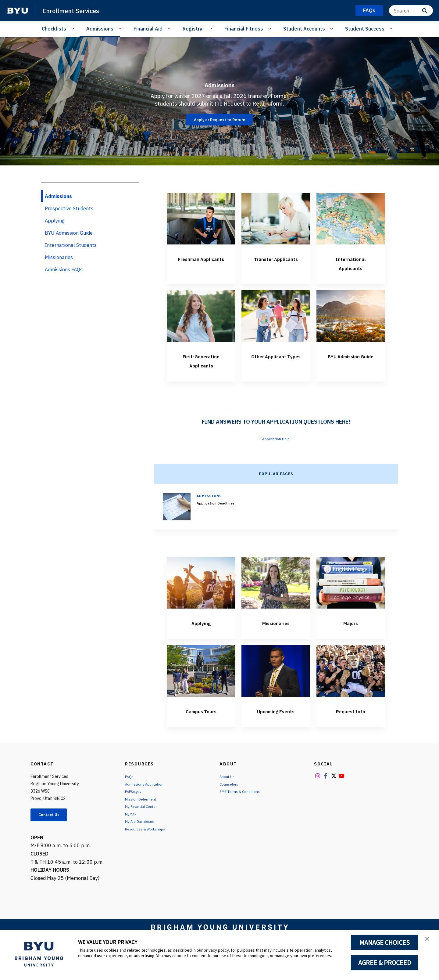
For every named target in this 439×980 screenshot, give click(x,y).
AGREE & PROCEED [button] (385, 963)
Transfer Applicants (276, 263)
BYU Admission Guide (351, 365)
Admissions (100, 29)
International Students (71, 245)
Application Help (276, 447)
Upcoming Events (276, 724)
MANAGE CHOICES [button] (385, 942)
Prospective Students (69, 208)
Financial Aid (148, 29)
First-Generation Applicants (201, 365)
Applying (201, 631)
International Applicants (351, 263)
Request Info (351, 720)
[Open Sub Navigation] (74, 29)
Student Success (365, 29)
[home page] (18, 11)
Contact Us (54, 834)
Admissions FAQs (64, 269)
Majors (351, 631)
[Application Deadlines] (177, 516)
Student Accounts (304, 29)
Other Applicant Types (276, 365)
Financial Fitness (244, 29)
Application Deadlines (220, 512)
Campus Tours (201, 720)
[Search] (411, 11)
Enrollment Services (76, 10)
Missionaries (276, 631)
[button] (429, 941)
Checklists (54, 29)
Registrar (193, 29)
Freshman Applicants (201, 263)
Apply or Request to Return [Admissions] (220, 120)
